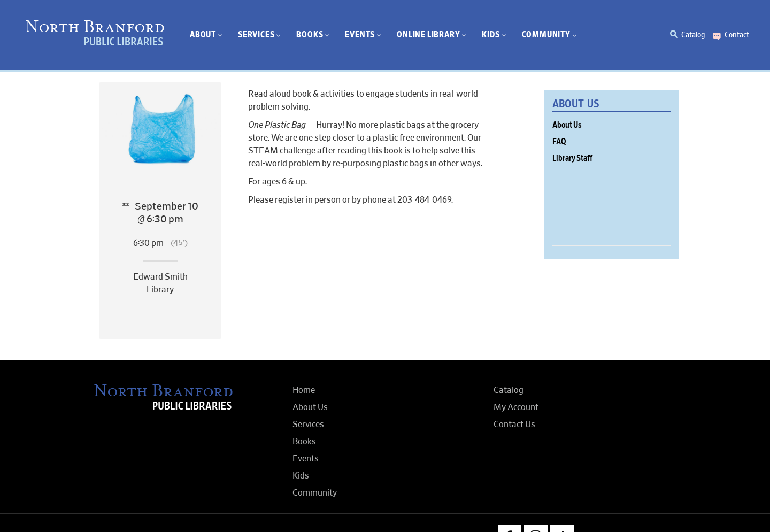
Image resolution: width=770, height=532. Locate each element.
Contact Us (514, 425)
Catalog (693, 35)
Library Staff (572, 158)
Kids (301, 476)
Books (304, 442)
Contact (737, 35)
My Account (516, 407)
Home (304, 390)
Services (308, 425)
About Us (567, 125)
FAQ (559, 142)
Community (315, 493)
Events (306, 459)
